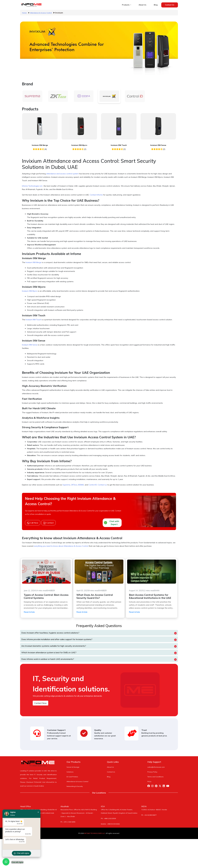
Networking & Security (75, 786)
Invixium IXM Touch (119, 145)
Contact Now (40, 703)
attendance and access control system (62, 174)
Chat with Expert (112, 523)
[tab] (32, 96)
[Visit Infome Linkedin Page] (164, 786)
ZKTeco (74, 485)
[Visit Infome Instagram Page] (153, 786)
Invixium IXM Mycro (79, 145)
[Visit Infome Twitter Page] (161, 786)
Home (24, 13)
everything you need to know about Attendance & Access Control (61, 546)
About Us (142, 5)
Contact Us (170, 5)
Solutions (70, 772)
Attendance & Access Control (41, 13)
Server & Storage (73, 767)
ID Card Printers (72, 777)
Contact (48, 523)
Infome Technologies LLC (32, 186)
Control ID (93, 485)
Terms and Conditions (155, 777)
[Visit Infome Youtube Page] (168, 786)
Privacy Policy (152, 772)
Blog (156, 5)
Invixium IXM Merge (40, 145)
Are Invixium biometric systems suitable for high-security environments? (54, 646)
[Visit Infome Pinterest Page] (157, 786)
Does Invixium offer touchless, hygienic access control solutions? (50, 633)
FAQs (149, 781)
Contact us (102, 485)
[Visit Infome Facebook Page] (149, 786)
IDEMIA (81, 485)
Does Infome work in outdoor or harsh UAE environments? (48, 659)
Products (126, 5)
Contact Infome (96, 195)
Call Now (33, 523)
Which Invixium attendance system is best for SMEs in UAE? (49, 652)
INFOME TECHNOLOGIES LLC (95, 833)
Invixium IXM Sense (158, 145)
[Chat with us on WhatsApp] (6, 862)
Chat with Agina (21, 853)
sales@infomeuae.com (156, 767)
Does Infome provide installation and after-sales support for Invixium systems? (57, 639)
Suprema (66, 485)
